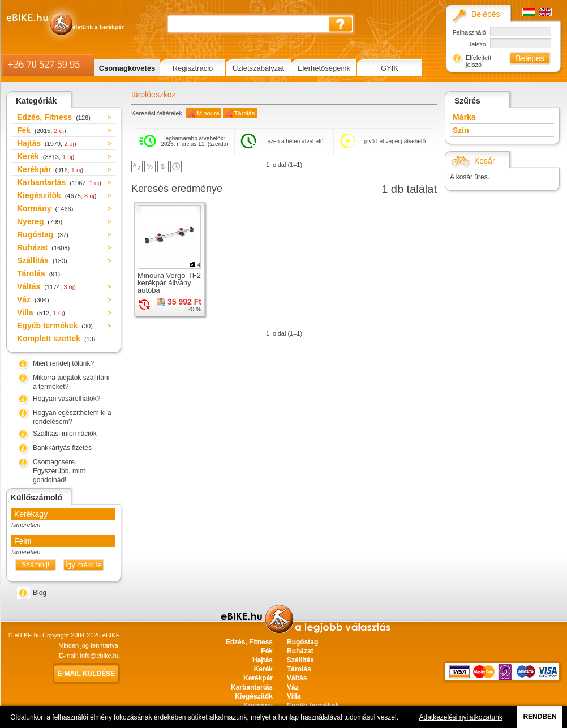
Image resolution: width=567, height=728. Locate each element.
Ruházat (43, 247)
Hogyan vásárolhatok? (66, 399)
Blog (40, 593)
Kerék (46, 156)
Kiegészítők (57, 195)
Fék (42, 130)
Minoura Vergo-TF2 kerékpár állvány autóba (169, 283)
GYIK (390, 68)
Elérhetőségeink (324, 68)
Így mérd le (83, 565)
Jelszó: (478, 44)
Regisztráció (193, 68)
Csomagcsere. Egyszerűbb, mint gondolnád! (59, 471)
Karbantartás (59, 182)
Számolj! (36, 565)
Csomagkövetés (127, 68)
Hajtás (47, 143)
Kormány (45, 208)
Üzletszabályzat (258, 68)
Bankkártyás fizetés (62, 448)
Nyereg (40, 221)
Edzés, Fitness (54, 117)
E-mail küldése (87, 674)
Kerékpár (50, 169)
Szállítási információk (65, 434)
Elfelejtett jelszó (478, 61)
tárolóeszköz (154, 95)
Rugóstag (43, 234)
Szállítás (42, 260)
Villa (41, 312)
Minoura (208, 113)
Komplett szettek (56, 339)
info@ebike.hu (100, 656)
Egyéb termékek (55, 326)
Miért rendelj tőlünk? (63, 363)
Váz (33, 299)
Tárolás (38, 273)
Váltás (46, 286)
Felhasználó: (470, 32)
